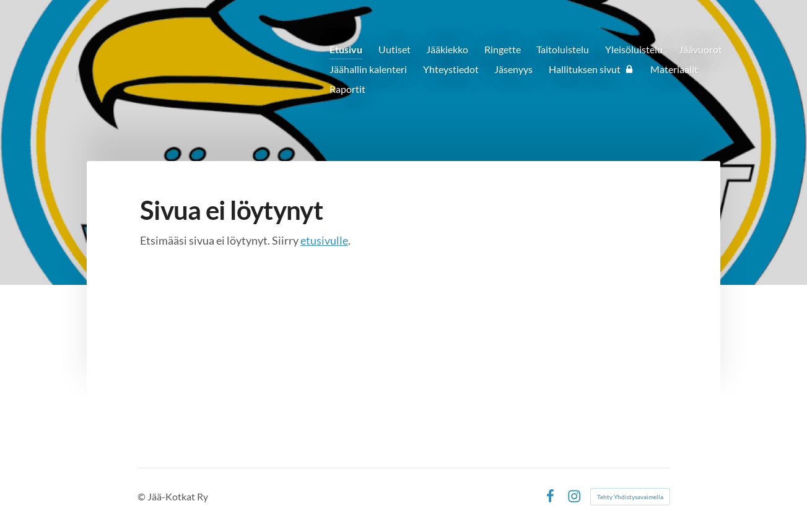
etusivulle (324, 240)
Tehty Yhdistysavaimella (630, 497)
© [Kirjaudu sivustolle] (142, 496)
